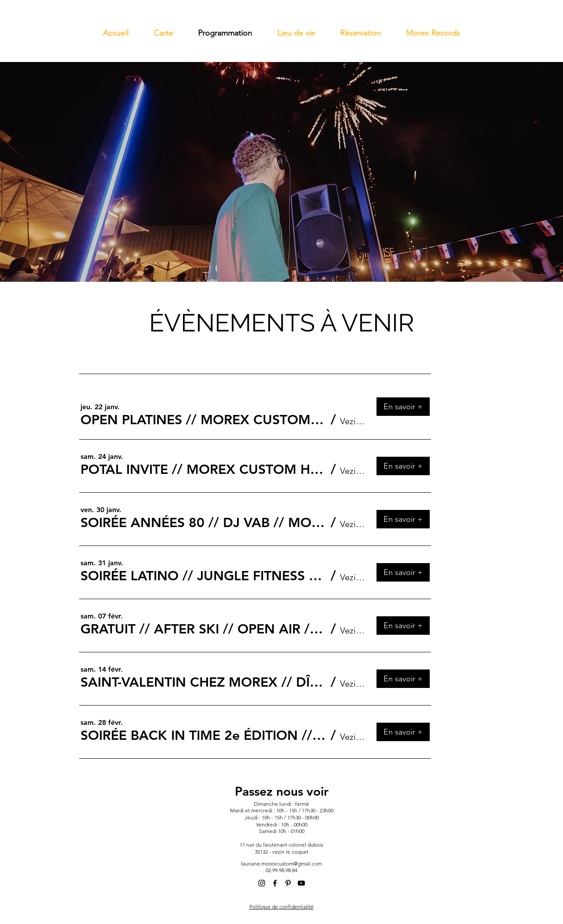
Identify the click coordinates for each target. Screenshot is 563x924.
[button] (204, 420)
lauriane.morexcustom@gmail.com (281, 864)
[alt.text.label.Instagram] (262, 883)
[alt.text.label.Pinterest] (288, 883)
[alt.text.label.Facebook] (275, 883)
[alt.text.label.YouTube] (301, 883)
